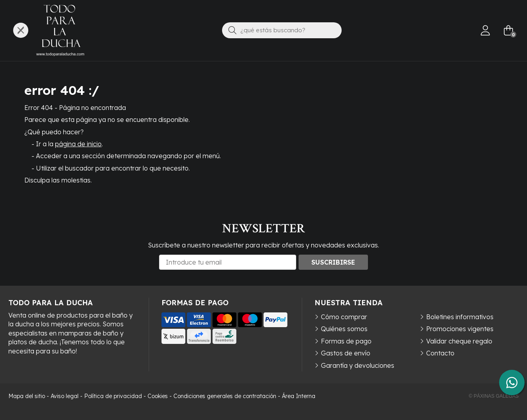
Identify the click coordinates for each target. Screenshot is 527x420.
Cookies (158, 396)
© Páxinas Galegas (494, 396)
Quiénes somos (344, 329)
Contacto (440, 353)
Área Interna (299, 396)
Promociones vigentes (460, 329)
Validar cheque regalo (459, 341)
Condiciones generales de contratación (225, 396)
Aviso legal (65, 396)
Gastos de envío (346, 353)
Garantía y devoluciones (358, 365)
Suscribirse (333, 262)
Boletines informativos (460, 317)
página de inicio (78, 144)
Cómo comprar (344, 317)
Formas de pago (346, 341)
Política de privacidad (113, 396)
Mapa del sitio (27, 396)
